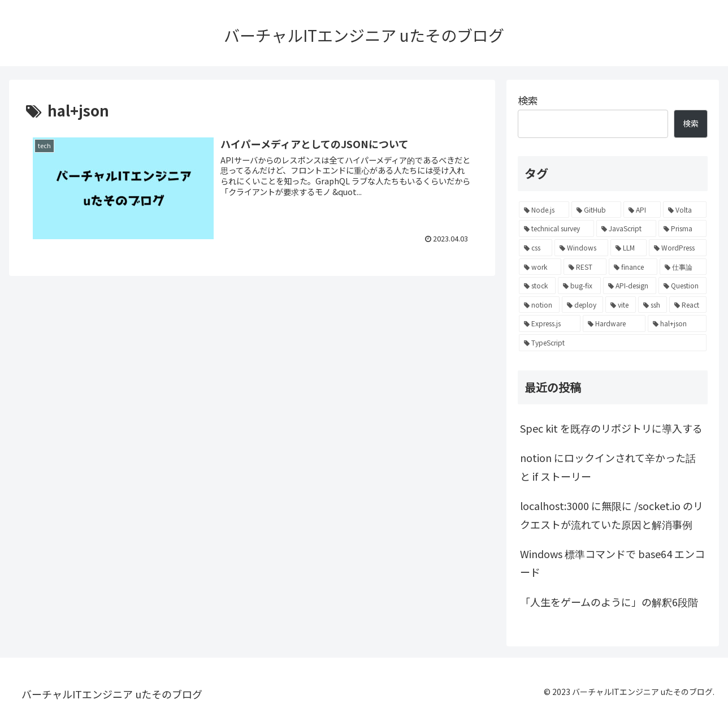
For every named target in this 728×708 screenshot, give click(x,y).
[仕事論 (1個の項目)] (683, 267)
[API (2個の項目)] (642, 210)
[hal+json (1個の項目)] (677, 323)
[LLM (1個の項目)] (629, 248)
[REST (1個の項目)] (585, 267)
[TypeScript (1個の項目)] (613, 343)
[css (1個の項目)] (536, 248)
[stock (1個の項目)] (537, 286)
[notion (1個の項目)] (539, 305)
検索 (528, 100)
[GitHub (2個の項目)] (596, 210)
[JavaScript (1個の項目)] (626, 228)
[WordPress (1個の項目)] (678, 248)
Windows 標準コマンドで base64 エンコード (612, 563)
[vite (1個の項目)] (621, 305)
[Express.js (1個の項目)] (550, 323)
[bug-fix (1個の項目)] (579, 286)
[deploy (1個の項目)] (583, 305)
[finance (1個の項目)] (633, 267)
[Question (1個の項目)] (682, 286)
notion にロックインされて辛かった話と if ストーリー (608, 467)
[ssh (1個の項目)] (653, 305)
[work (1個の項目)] (540, 267)
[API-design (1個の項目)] (630, 286)
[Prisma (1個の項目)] (682, 228)
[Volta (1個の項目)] (685, 210)
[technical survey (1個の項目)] (556, 228)
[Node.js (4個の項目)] (544, 210)
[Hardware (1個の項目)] (614, 323)
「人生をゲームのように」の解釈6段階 (609, 602)
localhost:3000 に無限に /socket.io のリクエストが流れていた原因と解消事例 (612, 515)
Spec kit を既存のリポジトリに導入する (611, 428)
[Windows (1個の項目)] (581, 248)
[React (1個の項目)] (688, 305)
